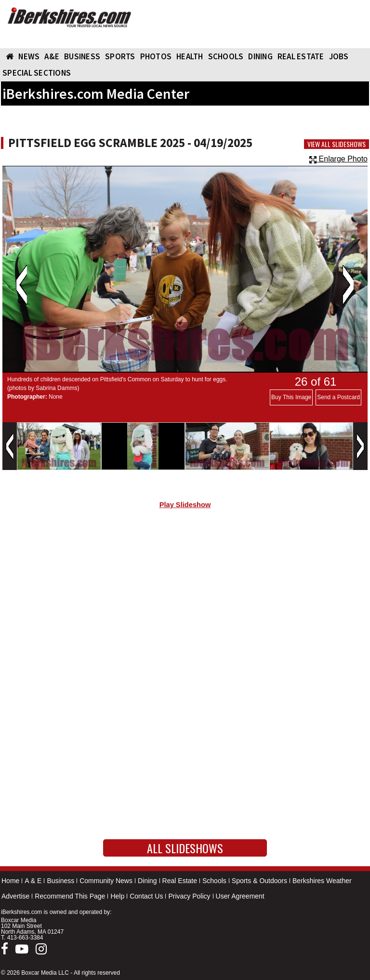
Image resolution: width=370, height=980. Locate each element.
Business (60, 881)
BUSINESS (82, 56)
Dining (147, 881)
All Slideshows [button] (185, 848)
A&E (52, 56)
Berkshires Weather (322, 881)
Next (348, 285)
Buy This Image (291, 397)
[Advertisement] (185, 598)
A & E (33, 881)
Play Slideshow (185, 505)
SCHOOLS (226, 56)
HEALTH (190, 56)
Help (117, 896)
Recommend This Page (70, 896)
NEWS (29, 56)
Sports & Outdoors (259, 881)
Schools (214, 881)
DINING (260, 56)
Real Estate (180, 881)
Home (10, 881)
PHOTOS (156, 56)
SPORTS (120, 56)
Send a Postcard (338, 397)
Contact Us (146, 896)
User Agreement (240, 896)
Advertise (15, 896)
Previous (21, 285)
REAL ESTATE (301, 56)
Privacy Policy (189, 896)
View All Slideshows (337, 144)
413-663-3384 (25, 938)
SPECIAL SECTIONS (37, 73)
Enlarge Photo (338, 159)
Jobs (339, 56)
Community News (106, 881)
